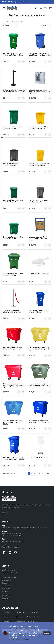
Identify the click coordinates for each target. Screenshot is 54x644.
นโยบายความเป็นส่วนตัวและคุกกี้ (20, 640)
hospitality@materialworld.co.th (13, 541)
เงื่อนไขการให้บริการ (8, 570)
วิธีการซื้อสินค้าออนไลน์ (9, 577)
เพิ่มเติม (4, 513)
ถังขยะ (36, 617)
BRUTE (29, 617)
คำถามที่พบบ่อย (7, 596)
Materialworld (7, 617)
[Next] (51, 474)
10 (48, 474)
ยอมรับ (47, 633)
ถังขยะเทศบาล (19, 617)
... (45, 474)
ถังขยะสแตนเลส (20, 621)
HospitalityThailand (20, 612)
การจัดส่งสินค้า (7, 580)
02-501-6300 (16, 534)
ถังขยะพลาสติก (34, 612)
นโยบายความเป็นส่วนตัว (10, 573)
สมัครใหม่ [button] (25, 2)
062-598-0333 (16, 536)
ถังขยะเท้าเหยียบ (8, 621)
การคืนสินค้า (6, 589)
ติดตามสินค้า (6, 583)
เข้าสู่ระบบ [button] (15, 2)
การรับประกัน (6, 586)
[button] (36, 8)
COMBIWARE (7, 612)
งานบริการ (5, 592)
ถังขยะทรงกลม (32, 621)
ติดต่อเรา (5, 599)
